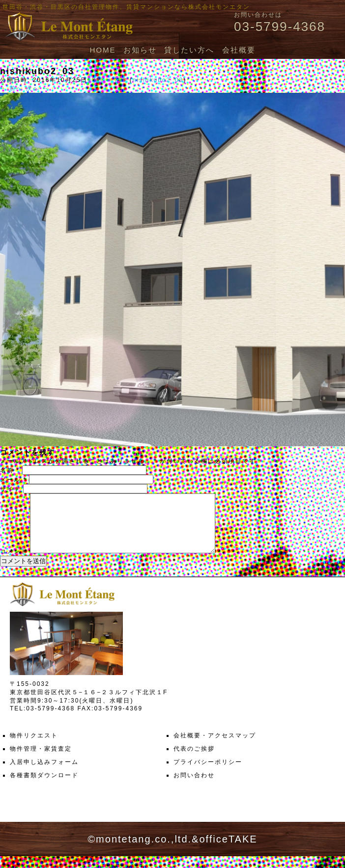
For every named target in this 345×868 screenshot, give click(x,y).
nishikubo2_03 (158, 80)
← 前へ (12, 88)
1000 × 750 (107, 80)
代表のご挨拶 (194, 760)
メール (13, 480)
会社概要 (239, 50)
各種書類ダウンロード (44, 787)
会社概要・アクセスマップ (215, 747)
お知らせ (140, 50)
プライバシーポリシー (208, 774)
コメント (14, 563)
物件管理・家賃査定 (41, 760)
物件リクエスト (34, 747)
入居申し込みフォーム (44, 774)
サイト (10, 489)
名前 (10, 470)
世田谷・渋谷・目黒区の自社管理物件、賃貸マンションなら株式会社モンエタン (126, 7)
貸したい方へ (189, 50)
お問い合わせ (194, 787)
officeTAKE (228, 851)
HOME (102, 50)
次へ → (38, 88)
